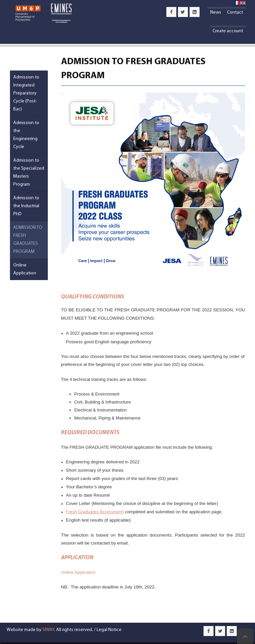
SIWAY (48, 630)
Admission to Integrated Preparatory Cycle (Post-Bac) (26, 93)
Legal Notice (109, 630)
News (216, 12)
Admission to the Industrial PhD (26, 206)
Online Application (78, 572)
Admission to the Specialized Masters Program (29, 172)
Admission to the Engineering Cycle (26, 135)
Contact (235, 12)
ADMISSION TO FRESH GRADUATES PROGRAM (28, 240)
